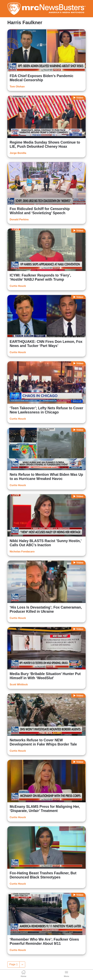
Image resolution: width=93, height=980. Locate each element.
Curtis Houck (18, 286)
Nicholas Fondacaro (22, 552)
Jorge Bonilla (18, 153)
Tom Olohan (17, 87)
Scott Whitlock (19, 684)
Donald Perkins (19, 219)
